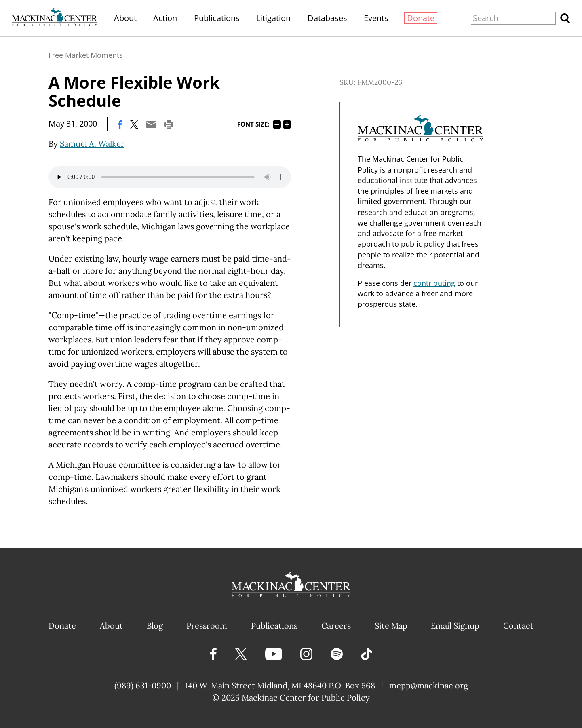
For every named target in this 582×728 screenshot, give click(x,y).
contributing (434, 283)
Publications (217, 18)
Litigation (273, 18)
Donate (421, 18)
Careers (336, 626)
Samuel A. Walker (92, 144)
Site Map (391, 626)
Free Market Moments (86, 55)
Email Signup (455, 626)
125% (287, 124)
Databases (327, 18)
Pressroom (207, 626)
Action (165, 18)
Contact (518, 626)
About (125, 18)
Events (376, 18)
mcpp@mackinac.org (429, 685)
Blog (155, 626)
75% (277, 124)
